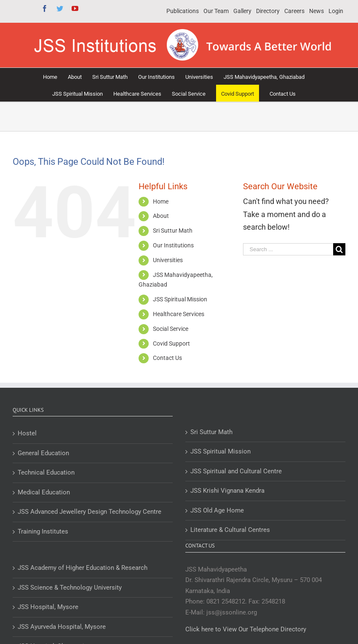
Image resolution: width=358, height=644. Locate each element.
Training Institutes (43, 531)
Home (161, 201)
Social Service (171, 329)
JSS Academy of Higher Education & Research (83, 568)
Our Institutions (173, 245)
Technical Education (46, 472)
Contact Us (167, 358)
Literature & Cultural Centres (230, 530)
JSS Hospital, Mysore (48, 607)
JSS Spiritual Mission (180, 299)
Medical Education (44, 492)
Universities (168, 260)
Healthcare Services (179, 314)
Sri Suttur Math (173, 231)
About (161, 216)
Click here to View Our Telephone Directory (246, 629)
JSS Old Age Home (217, 510)
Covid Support (171, 343)
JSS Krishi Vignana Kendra (227, 491)
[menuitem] (183, 11)
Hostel (27, 433)
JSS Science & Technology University (70, 588)
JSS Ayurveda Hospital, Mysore (62, 627)
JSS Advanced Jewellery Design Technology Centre (89, 512)
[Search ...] (288, 249)
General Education (43, 453)
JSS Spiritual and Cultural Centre (236, 471)
